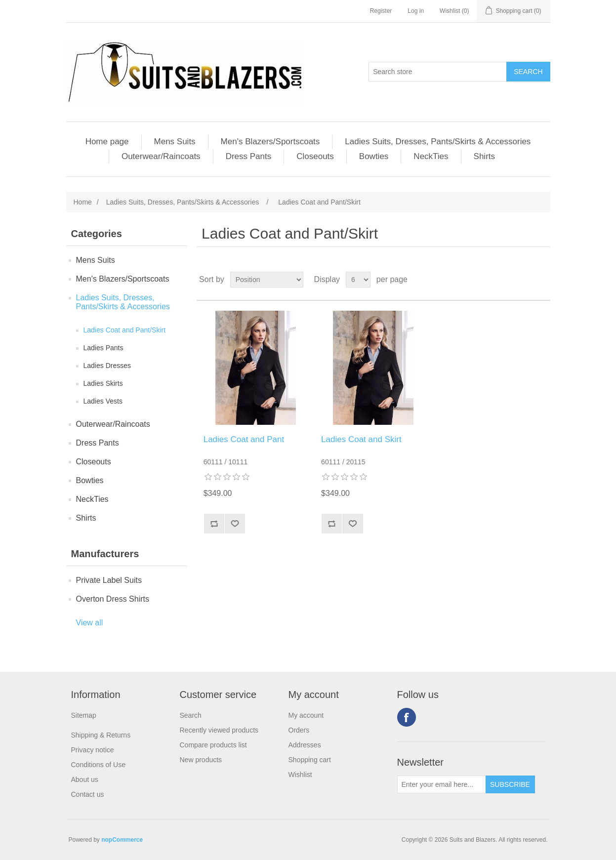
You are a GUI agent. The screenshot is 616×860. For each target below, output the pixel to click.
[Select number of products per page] (358, 280)
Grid (524, 280)
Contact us (88, 794)
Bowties (374, 156)
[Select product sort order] (267, 280)
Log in (416, 11)
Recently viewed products (219, 730)
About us (85, 779)
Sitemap (84, 715)
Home (83, 202)
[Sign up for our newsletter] (442, 784)
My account (306, 715)
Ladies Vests (103, 401)
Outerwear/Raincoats (161, 156)
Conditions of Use (99, 765)
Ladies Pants (103, 348)
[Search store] (438, 72)
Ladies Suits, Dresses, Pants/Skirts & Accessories (438, 142)
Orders (299, 730)
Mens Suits (175, 142)
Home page (107, 142)
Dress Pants (249, 156)
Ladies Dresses (107, 366)
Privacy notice (93, 750)
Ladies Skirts (103, 383)
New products (201, 760)
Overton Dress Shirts (113, 599)
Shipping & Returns (101, 735)
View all (90, 623)
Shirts (484, 156)
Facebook (407, 717)
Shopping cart (310, 760)
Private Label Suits (109, 580)
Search (191, 715)
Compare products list (213, 745)
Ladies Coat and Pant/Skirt (125, 330)
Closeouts (315, 156)
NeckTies (431, 156)
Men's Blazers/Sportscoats (270, 142)
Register (381, 11)
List (542, 280)
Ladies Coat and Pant (244, 439)
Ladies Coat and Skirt (361, 439)
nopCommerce (122, 840)
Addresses (305, 745)
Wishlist (300, 775)
